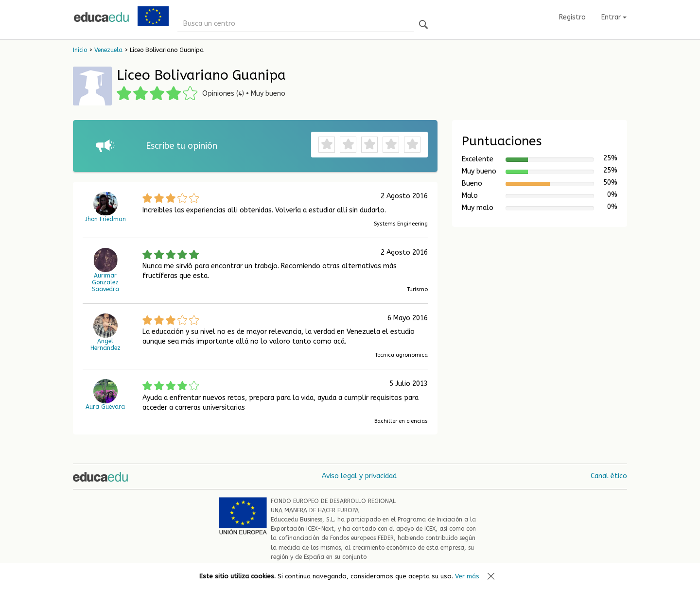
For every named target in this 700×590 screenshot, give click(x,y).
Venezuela (108, 50)
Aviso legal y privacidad (359, 476)
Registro (572, 17)
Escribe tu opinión (182, 146)
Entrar (614, 17)
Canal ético (609, 476)
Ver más (467, 576)
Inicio (80, 50)
